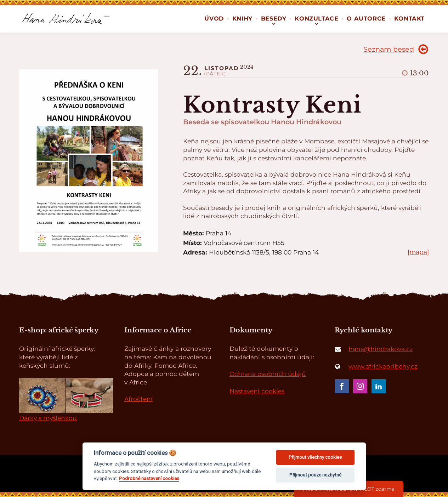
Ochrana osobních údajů (268, 374)
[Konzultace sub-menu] (317, 23)
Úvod (214, 18)
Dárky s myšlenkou (48, 418)
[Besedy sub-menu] (274, 23)
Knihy (242, 18)
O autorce (366, 18)
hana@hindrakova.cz (381, 349)
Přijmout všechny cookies (315, 457)
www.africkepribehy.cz (383, 366)
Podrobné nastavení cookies (149, 478)
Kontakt (409, 18)
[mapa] (418, 252)
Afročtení (138, 399)
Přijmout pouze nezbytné (315, 475)
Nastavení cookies (257, 391)
